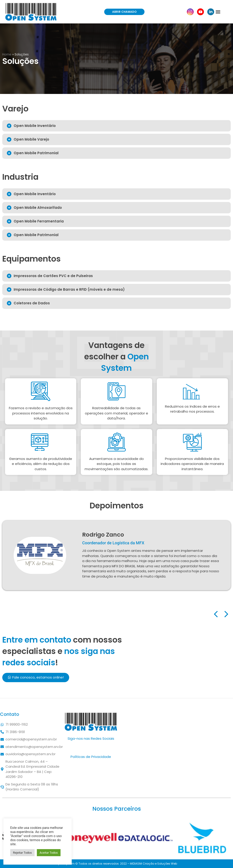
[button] (124, 12)
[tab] (116, 126)
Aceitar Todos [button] (49, 853)
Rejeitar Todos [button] (22, 853)
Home (7, 54)
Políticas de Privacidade (91, 757)
